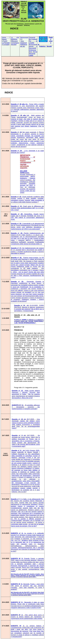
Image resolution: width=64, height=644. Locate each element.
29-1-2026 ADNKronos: (28, 175)
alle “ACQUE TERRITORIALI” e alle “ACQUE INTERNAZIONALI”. (29, 322)
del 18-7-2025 (26, 441)
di (39, 45)
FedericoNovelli (45, 46)
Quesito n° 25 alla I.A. (27, 122)
